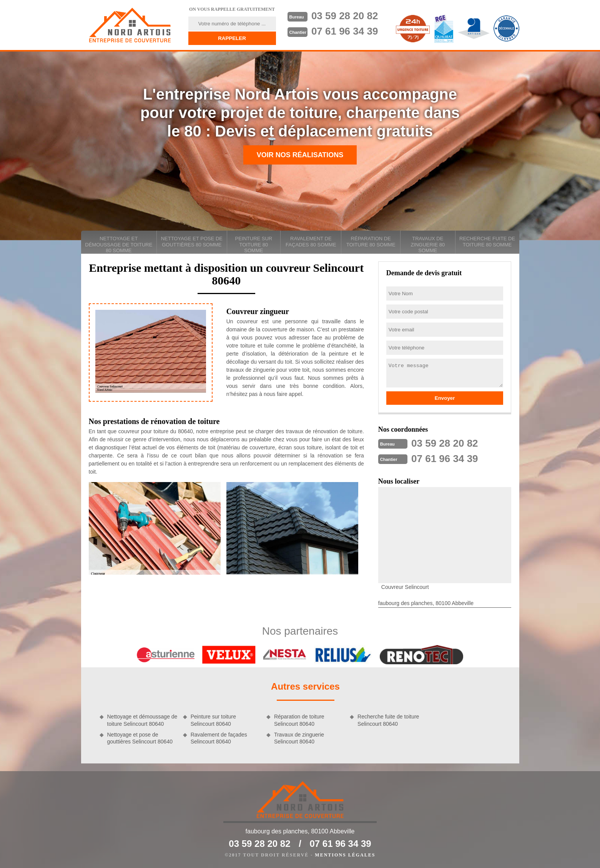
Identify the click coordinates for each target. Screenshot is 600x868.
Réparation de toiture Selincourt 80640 (299, 720)
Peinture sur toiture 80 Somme (253, 244)
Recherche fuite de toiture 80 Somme (487, 242)
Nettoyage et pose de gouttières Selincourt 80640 (140, 738)
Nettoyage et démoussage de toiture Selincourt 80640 (142, 720)
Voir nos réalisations (300, 155)
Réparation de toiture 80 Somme (371, 242)
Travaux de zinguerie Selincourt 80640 (299, 738)
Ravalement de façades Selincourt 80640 (219, 738)
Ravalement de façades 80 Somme (311, 242)
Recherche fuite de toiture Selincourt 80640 (388, 720)
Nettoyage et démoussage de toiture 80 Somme (119, 244)
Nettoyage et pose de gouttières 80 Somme (192, 242)
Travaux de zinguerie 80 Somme (428, 244)
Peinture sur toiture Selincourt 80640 (213, 720)
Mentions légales (345, 855)
